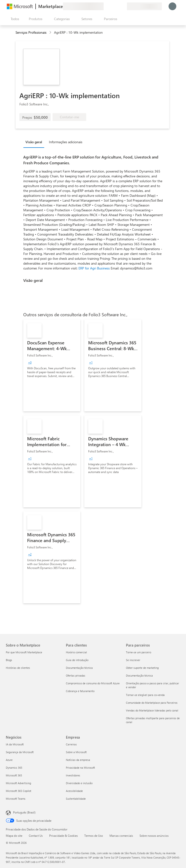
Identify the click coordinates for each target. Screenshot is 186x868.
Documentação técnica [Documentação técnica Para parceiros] (139, 675)
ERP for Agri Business (94, 268)
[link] (52, 365)
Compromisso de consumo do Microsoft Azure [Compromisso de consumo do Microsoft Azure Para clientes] (93, 683)
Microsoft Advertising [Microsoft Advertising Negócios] (18, 783)
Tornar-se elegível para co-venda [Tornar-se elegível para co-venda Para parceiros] (145, 695)
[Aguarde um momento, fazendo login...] (172, 6)
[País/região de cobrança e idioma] (144, 6)
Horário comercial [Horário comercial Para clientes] (76, 652)
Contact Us (36, 836)
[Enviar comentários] (106, 6)
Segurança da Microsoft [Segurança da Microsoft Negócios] (20, 752)
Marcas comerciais (121, 836)
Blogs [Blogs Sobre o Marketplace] (9, 660)
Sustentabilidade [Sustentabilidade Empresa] (76, 799)
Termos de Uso (94, 836)
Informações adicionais (66, 142)
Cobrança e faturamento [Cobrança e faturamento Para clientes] (80, 691)
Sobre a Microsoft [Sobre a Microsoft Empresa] (76, 752)
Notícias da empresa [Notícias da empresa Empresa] (78, 760)
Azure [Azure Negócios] (9, 760)
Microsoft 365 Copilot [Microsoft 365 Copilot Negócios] (19, 791)
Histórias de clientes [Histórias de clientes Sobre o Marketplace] (18, 668)
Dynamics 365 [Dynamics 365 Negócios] (14, 768)
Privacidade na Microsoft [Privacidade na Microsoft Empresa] (80, 768)
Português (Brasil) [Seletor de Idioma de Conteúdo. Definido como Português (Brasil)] (24, 812)
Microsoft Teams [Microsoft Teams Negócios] (16, 799)
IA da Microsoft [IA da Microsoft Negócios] (15, 744)
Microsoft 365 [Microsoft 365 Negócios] (14, 775)
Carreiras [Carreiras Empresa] (71, 744)
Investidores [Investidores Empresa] (73, 775)
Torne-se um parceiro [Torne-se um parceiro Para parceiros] (139, 652)
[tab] (35, 142)
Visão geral (34, 142)
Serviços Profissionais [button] (31, 32)
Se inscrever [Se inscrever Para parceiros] (133, 660)
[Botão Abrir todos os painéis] (14, 19)
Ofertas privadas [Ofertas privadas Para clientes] (76, 675)
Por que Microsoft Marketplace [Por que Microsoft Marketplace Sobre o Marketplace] (24, 652)
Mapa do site (14, 836)
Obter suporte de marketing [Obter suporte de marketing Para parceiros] (142, 668)
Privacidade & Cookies (63, 836)
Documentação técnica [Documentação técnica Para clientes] (79, 668)
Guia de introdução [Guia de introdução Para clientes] (77, 660)
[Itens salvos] (117, 6)
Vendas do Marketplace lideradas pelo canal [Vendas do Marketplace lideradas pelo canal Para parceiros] (152, 710)
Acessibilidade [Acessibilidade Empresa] (74, 791)
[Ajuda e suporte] (111, 6)
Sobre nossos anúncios (154, 836)
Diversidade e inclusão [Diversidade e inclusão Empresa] (79, 783)
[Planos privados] (123, 6)
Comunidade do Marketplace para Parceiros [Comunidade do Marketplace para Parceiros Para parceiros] (152, 703)
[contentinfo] (51, 33)
